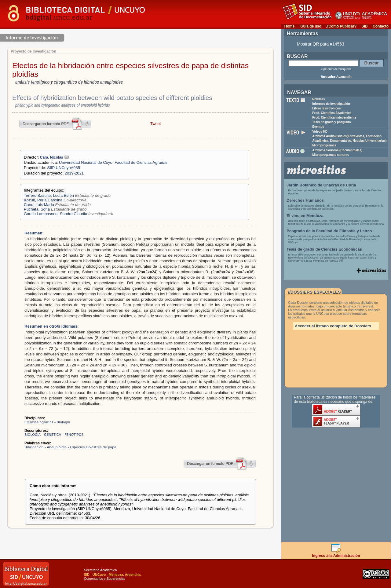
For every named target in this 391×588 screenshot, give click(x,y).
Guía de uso (311, 26)
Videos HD (320, 132)
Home (289, 26)
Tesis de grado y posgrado (332, 122)
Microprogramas (324, 145)
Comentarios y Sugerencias (105, 579)
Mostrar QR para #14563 (321, 44)
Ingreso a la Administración (336, 554)
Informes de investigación (331, 104)
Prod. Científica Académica (332, 113)
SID (364, 26)
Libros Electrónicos (326, 108)
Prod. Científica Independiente (334, 118)
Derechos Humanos (305, 200)
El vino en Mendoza (305, 216)
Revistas (318, 99)
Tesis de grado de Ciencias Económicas (324, 249)
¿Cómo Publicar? (341, 26)
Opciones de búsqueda (336, 69)
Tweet (156, 124)
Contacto (381, 26)
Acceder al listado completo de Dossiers (333, 326)
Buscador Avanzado (336, 77)
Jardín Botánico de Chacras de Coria (321, 185)
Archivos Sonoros (337, 150)
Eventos (318, 127)
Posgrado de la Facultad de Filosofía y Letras (329, 231)
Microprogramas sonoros (331, 155)
